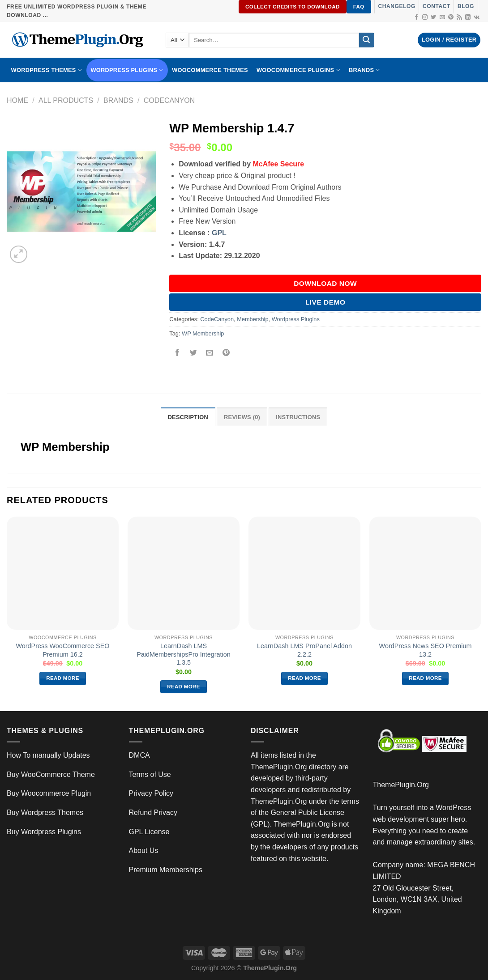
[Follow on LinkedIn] (468, 17)
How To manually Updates (48, 755)
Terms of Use (150, 774)
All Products (66, 100)
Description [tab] (188, 417)
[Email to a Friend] (210, 354)
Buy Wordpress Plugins (44, 832)
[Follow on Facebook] (416, 17)
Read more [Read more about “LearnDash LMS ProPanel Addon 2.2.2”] (304, 678)
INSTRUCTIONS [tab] (298, 417)
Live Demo (325, 302)
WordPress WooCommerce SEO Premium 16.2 (63, 650)
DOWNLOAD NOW (325, 283)
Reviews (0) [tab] (242, 417)
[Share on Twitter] (194, 354)
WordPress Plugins (127, 70)
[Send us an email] (442, 17)
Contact (437, 6)
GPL (219, 233)
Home (17, 100)
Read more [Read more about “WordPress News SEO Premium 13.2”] (425, 678)
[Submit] (367, 40)
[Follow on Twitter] (433, 17)
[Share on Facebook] (178, 354)
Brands (118, 100)
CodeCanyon (169, 100)
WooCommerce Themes (210, 70)
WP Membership (203, 333)
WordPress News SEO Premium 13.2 (426, 650)
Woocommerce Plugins (298, 70)
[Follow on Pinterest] (451, 17)
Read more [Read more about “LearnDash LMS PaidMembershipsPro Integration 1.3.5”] (184, 687)
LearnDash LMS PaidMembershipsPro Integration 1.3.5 (184, 654)
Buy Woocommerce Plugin (49, 793)
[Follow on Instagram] (425, 17)
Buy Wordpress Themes (45, 812)
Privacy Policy (151, 793)
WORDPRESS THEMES (47, 70)
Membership (253, 319)
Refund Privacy (153, 812)
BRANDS (364, 70)
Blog (466, 6)
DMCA (139, 755)
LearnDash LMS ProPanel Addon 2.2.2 (304, 650)
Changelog (397, 6)
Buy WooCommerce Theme (51, 774)
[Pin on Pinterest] (226, 354)
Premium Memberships (166, 870)
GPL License (149, 832)
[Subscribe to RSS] (459, 17)
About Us (144, 851)
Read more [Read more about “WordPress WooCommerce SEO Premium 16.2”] (63, 678)
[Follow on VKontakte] (477, 17)
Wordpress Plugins (296, 319)
